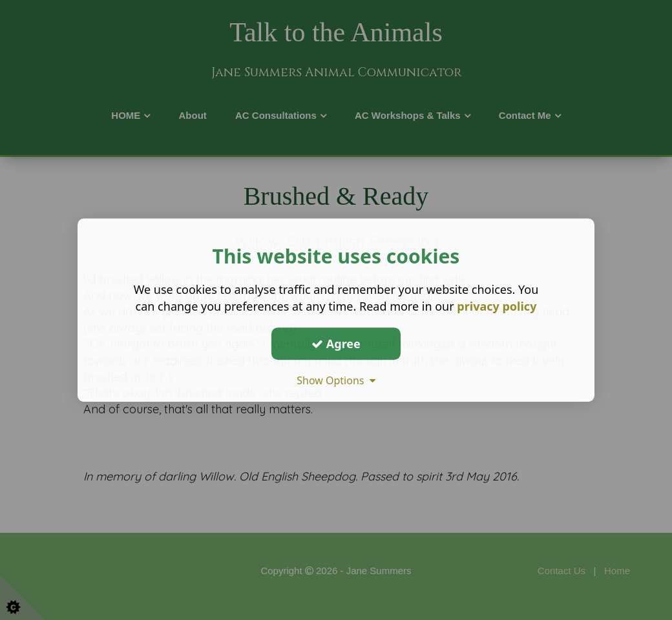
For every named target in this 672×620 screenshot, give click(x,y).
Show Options (336, 380)
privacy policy (497, 306)
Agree (336, 344)
